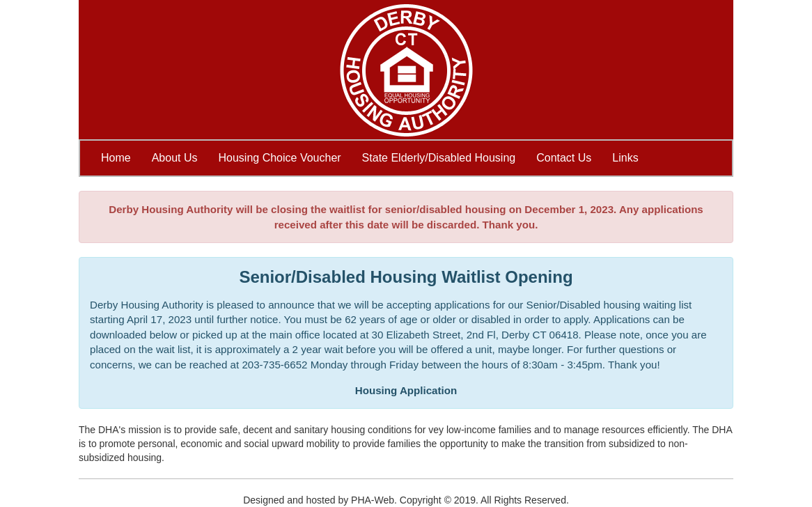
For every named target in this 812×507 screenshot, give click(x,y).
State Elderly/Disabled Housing (439, 158)
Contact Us (564, 158)
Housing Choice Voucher (280, 158)
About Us (175, 158)
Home (116, 158)
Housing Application (406, 390)
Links (625, 158)
